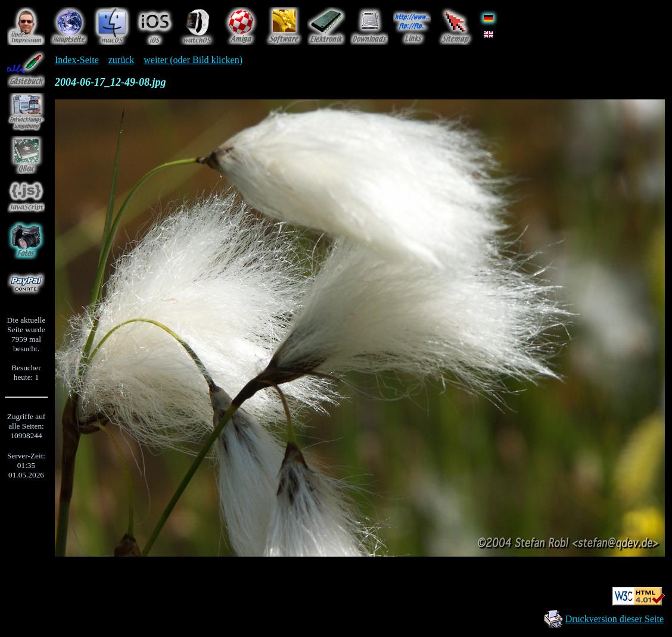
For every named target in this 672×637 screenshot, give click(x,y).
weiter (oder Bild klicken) (193, 60)
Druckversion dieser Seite (615, 619)
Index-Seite (77, 60)
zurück (122, 60)
